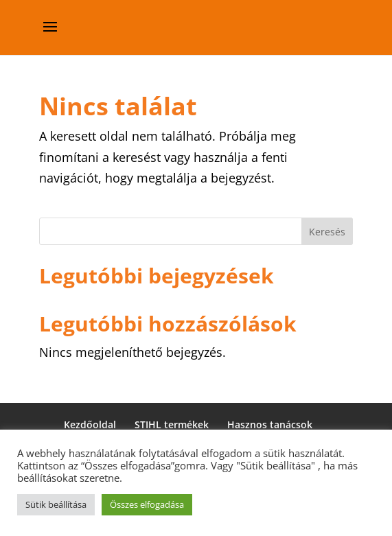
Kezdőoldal (90, 424)
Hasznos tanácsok (270, 424)
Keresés (327, 232)
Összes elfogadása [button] (147, 504)
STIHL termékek (172, 424)
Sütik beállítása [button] (56, 504)
